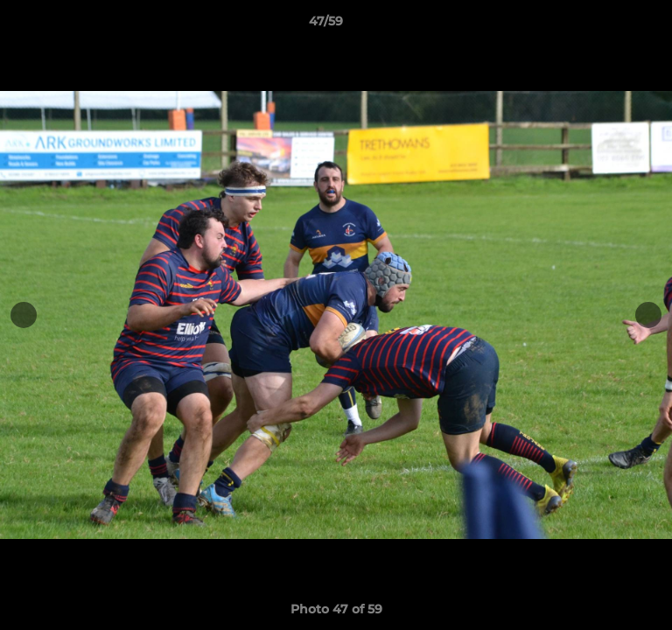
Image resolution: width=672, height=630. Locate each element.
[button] (609, 25)
